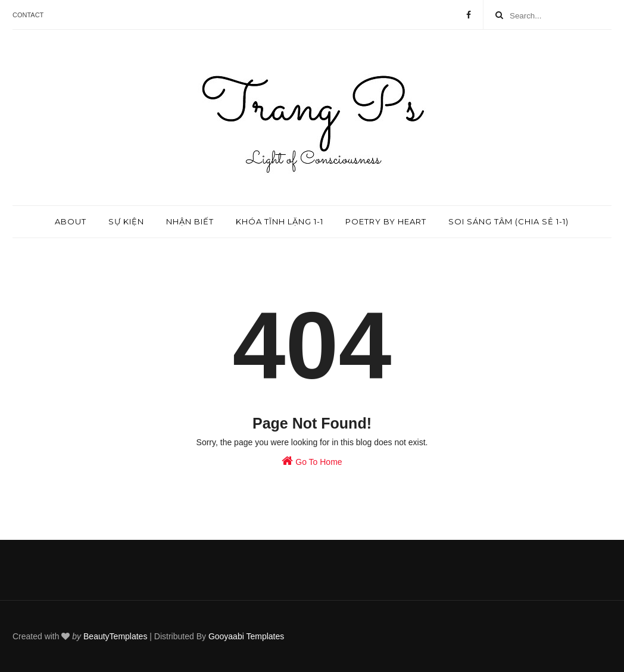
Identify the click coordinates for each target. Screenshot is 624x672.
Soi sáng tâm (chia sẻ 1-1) (508, 221)
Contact (28, 15)
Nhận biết (190, 221)
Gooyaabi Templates (246, 636)
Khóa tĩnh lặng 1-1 (280, 221)
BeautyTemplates (115, 636)
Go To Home (312, 461)
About (71, 221)
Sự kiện (126, 221)
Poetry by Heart (386, 221)
